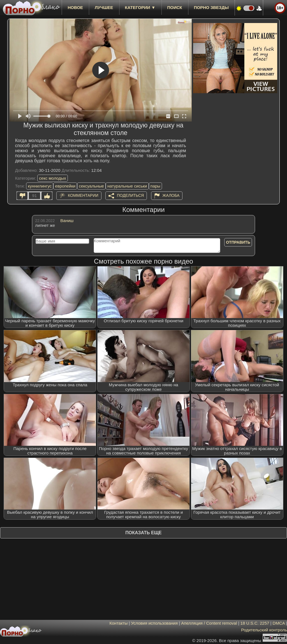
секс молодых (53, 178)
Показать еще (143, 533)
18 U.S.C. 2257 (255, 623)
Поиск (175, 7)
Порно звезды (211, 7)
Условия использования (155, 623)
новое (75, 7)
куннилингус (40, 186)
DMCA (279, 623)
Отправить (238, 242)
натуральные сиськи (127, 186)
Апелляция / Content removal (209, 623)
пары (156, 186)
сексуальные (91, 186)
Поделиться (130, 195)
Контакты (119, 623)
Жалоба (171, 195)
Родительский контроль (264, 630)
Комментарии (83, 195)
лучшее (104, 7)
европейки (65, 186)
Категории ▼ (140, 7)
